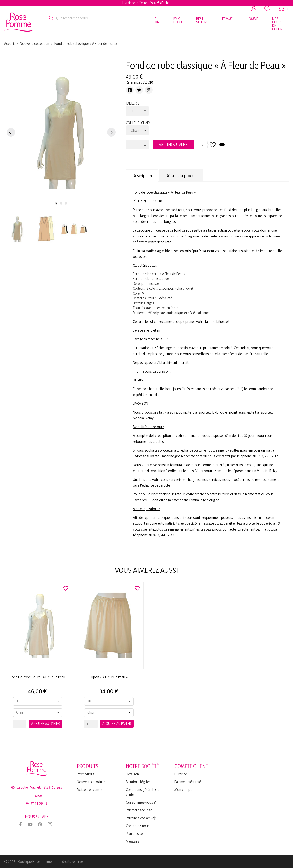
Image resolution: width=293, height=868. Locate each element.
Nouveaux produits (91, 782)
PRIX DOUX (178, 20)
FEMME (227, 19)
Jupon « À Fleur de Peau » (109, 677)
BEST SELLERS (202, 20)
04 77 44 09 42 (37, 803)
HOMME (252, 19)
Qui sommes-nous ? (141, 802)
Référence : (134, 82)
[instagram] (50, 824)
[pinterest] (40, 824)
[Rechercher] (51, 18)
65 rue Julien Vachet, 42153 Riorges (37, 787)
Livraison (132, 774)
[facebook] (21, 824)
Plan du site (134, 833)
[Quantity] (20, 724)
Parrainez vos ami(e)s (141, 818)
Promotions (86, 774)
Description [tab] (142, 175)
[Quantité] (137, 145)
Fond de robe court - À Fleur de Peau (38, 677)
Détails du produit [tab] (181, 175)
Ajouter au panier (173, 144)
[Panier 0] (283, 9)
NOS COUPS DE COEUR (277, 24)
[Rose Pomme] (11, 21)
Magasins (133, 841)
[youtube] (30, 824)
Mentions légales (138, 782)
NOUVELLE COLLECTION (150, 20)
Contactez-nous (138, 826)
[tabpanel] (61, 132)
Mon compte (184, 790)
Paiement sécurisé (139, 810)
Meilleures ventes (90, 790)
